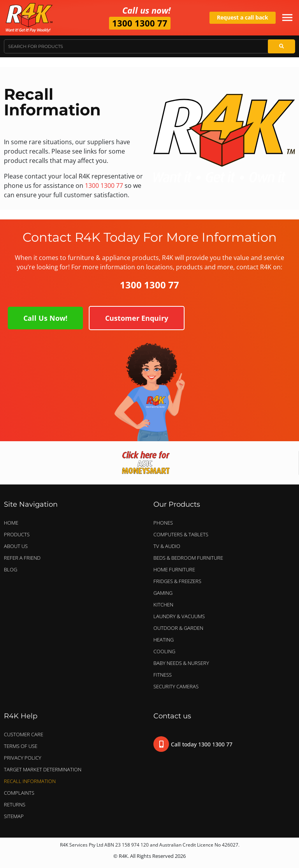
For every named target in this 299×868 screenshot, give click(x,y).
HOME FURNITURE (174, 569)
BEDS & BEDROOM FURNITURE (190, 558)
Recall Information (30, 781)
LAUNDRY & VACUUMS (181, 616)
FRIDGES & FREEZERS (177, 581)
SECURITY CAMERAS (176, 686)
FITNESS (163, 675)
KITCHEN (163, 605)
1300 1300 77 (140, 23)
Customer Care (24, 734)
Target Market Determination (43, 769)
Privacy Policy (23, 758)
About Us (16, 546)
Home (11, 523)
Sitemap (14, 816)
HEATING (164, 640)
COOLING (164, 651)
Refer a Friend (22, 558)
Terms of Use (21, 746)
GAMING (163, 593)
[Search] (281, 46)
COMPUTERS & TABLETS (183, 534)
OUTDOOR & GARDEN (180, 628)
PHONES (165, 523)
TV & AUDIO (169, 546)
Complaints (19, 793)
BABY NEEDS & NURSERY (181, 663)
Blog (11, 569)
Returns (15, 804)
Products (17, 534)
